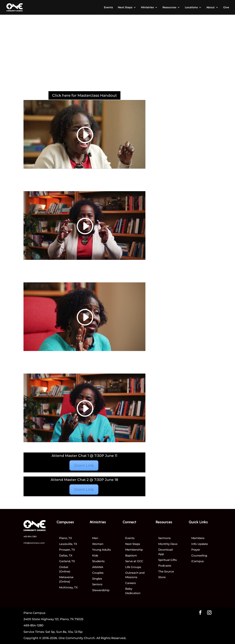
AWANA (98, 567)
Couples (98, 573)
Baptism (131, 555)
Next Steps (125, 8)
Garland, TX (67, 561)
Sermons (164, 538)
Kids (95, 555)
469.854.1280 (30, 536)
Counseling (199, 555)
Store (162, 577)
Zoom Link (84, 465)
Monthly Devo (168, 544)
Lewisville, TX (68, 544)
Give (226, 8)
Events (108, 8)
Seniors (97, 584)
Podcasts (165, 566)
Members (198, 538)
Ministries (147, 8)
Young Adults (102, 550)
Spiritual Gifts (168, 560)
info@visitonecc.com (34, 543)
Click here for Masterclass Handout (84, 95)
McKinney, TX (68, 587)
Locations (191, 8)
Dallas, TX (66, 555)
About (210, 8)
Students (98, 561)
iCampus (198, 561)
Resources (169, 8)
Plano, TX (66, 538)
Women (98, 544)
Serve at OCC (134, 561)
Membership (134, 550)
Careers (131, 583)
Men (95, 538)
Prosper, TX (67, 550)
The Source (166, 571)
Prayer (196, 550)
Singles (97, 579)
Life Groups (133, 567)
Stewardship (101, 590)
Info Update (200, 544)
